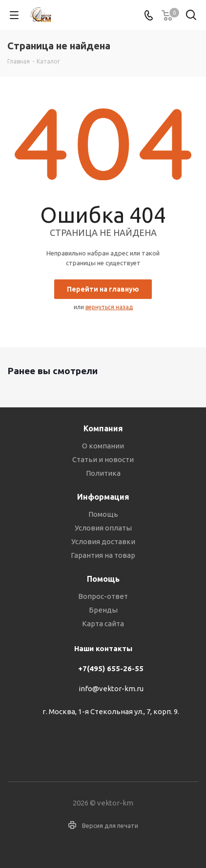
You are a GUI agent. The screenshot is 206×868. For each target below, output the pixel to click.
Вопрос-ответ (103, 596)
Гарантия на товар (103, 555)
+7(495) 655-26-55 (111, 668)
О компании (103, 446)
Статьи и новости (103, 459)
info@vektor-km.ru (111, 689)
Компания (103, 428)
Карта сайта (103, 624)
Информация (103, 497)
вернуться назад (109, 307)
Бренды (103, 610)
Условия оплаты (103, 528)
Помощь (103, 514)
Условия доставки (103, 541)
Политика (103, 473)
